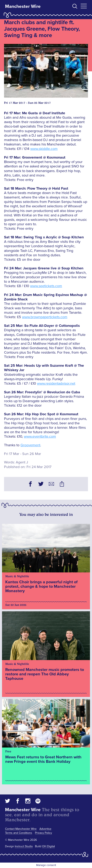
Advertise (45, 829)
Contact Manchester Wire (21, 829)
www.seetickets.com (46, 286)
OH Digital (48, 846)
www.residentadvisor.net (56, 383)
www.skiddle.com (44, 149)
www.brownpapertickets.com (45, 317)
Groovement (30, 445)
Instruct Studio (24, 846)
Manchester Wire (23, 6)
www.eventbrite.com (40, 436)
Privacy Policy (43, 833)
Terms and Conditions (19, 833)
